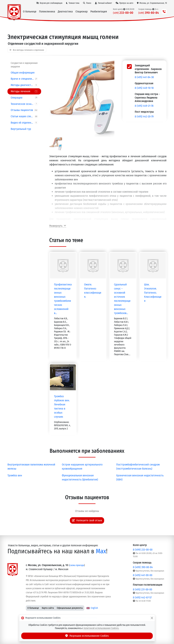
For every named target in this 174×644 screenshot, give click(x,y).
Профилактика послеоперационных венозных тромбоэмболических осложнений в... (63, 299)
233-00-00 (123, 13)
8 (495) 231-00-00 (142, 589)
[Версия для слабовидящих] (49, 3)
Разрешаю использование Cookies (87, 636)
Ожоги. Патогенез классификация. (93, 291)
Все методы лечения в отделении (27, 50)
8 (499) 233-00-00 (143, 550)
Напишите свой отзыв (87, 520)
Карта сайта (48, 608)
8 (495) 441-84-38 (144, 77)
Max (101, 551)
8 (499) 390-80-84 (143, 567)
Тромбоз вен (15, 475)
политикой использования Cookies (101, 628)
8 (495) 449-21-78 (144, 106)
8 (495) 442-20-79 (144, 116)
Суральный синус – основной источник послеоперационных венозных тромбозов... (122, 299)
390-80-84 (148, 13)
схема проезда (77, 565)
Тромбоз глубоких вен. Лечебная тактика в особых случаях (62, 406)
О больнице (33, 608)
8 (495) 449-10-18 (144, 88)
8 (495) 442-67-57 (142, 597)
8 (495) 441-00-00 (143, 575)
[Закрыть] (152, 618)
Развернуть (58, 226)
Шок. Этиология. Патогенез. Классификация (153, 293)
